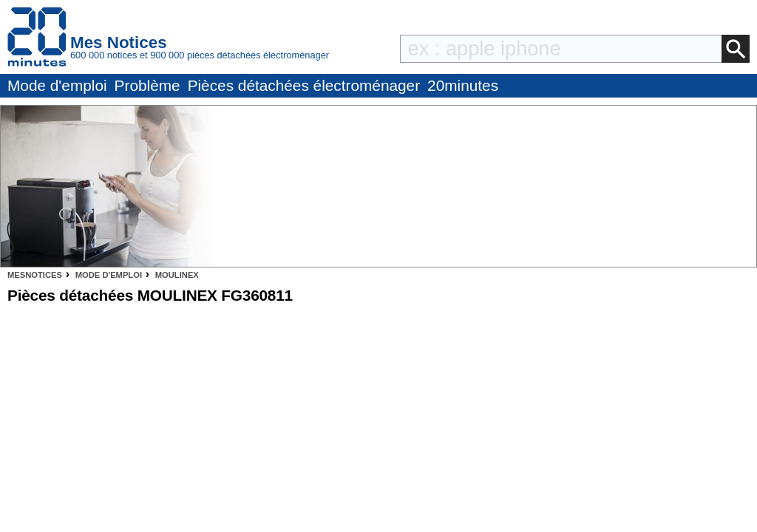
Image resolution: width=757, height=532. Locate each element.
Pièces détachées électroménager (304, 85)
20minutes (463, 85)
